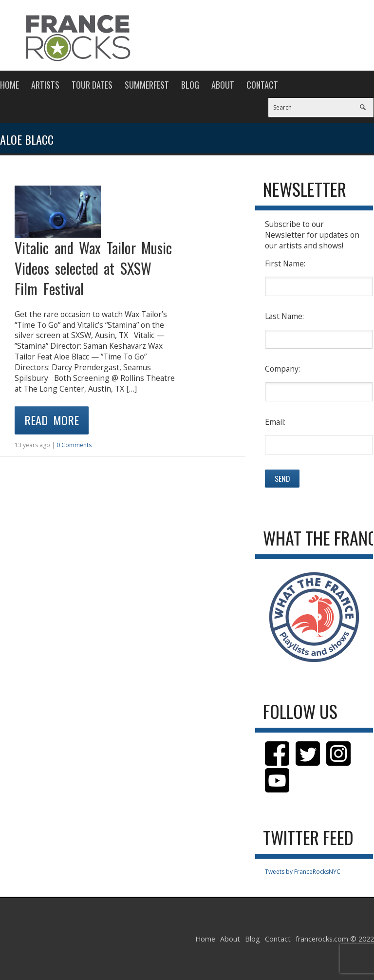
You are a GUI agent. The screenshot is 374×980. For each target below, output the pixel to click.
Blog (190, 85)
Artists (45, 85)
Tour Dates (92, 85)
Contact (262, 85)
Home (9, 85)
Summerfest (147, 85)
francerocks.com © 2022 (335, 939)
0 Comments (74, 445)
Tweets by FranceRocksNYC (303, 872)
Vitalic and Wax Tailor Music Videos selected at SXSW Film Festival (93, 268)
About (223, 85)
